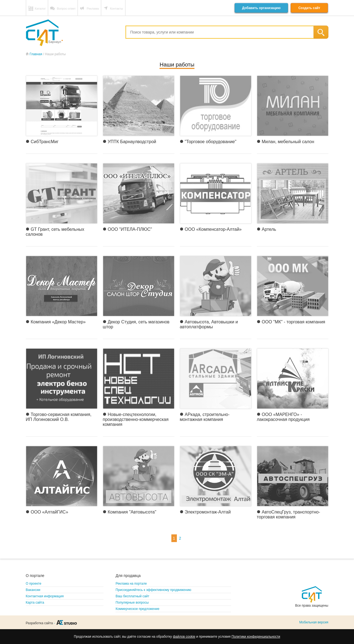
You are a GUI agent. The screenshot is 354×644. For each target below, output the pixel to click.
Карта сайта (35, 603)
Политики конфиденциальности (256, 637)
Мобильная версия (314, 622)
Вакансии (33, 590)
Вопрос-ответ (66, 9)
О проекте (34, 584)
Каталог (40, 9)
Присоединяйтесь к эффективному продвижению (153, 590)
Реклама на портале (131, 584)
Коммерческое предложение (137, 609)
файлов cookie (184, 637)
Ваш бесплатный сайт (132, 596)
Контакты (117, 9)
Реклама (93, 9)
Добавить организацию (261, 8)
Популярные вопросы (132, 603)
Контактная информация (45, 596)
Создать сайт (309, 8)
